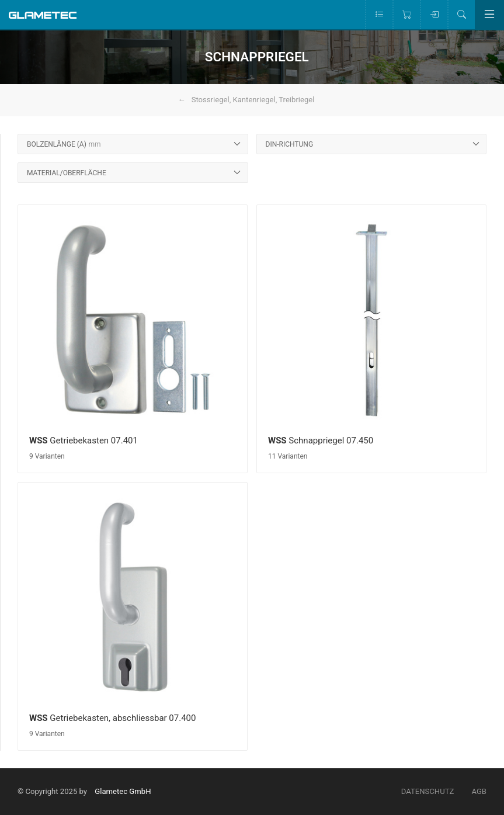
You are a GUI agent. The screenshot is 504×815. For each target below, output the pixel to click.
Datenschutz (428, 791)
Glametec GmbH (123, 791)
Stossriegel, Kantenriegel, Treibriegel (253, 100)
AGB (479, 791)
